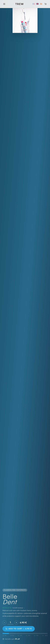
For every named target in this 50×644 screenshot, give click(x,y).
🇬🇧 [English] (37, 4)
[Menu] (4, 4)
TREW (19, 4)
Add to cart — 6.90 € (19, 629)
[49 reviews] (14, 608)
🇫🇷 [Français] (34, 4)
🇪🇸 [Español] (41, 4)
